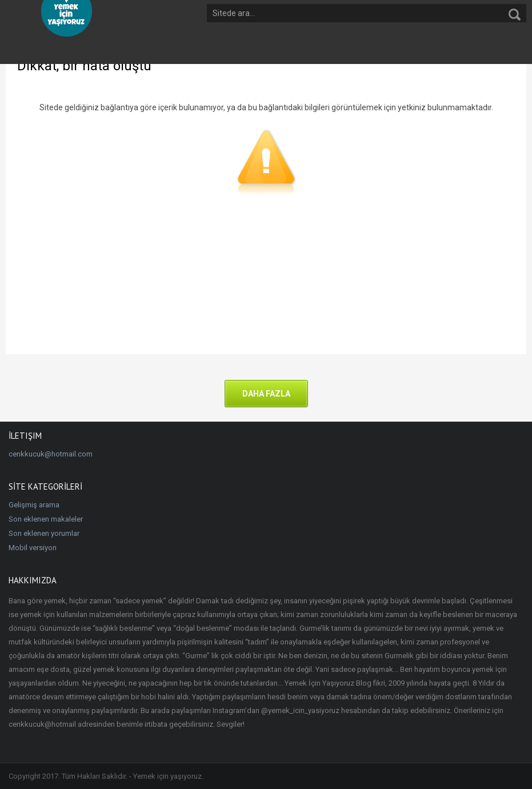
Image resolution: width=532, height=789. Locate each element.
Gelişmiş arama (34, 505)
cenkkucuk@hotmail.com (51, 454)
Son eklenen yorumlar (44, 533)
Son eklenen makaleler (46, 519)
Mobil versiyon (33, 548)
